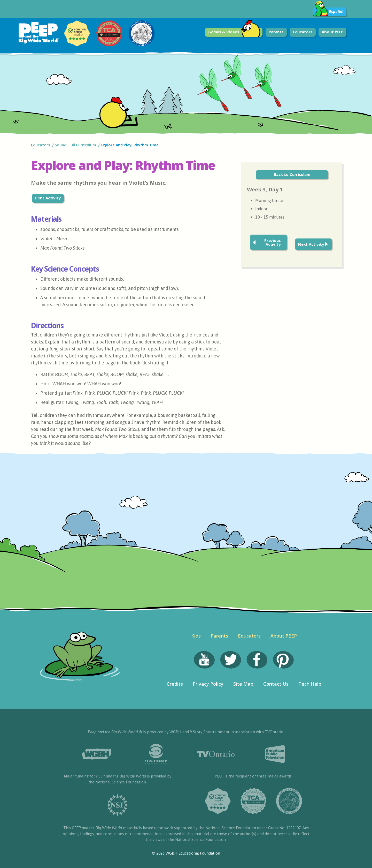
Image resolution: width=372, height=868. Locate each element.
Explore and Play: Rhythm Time (130, 145)
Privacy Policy (208, 684)
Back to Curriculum (292, 174)
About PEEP (332, 32)
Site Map (243, 684)
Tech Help (310, 684)
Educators (303, 32)
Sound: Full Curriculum (75, 145)
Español (328, 12)
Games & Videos (234, 32)
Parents (276, 32)
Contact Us (276, 684)
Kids (196, 636)
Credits (175, 684)
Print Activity (48, 198)
